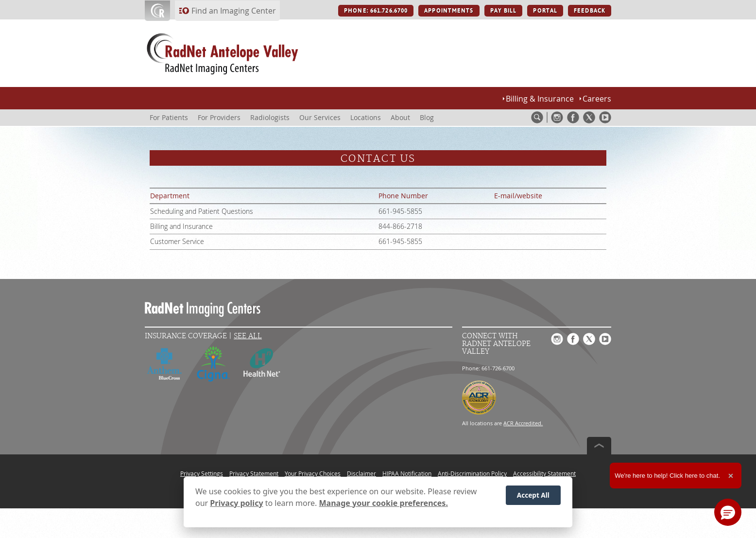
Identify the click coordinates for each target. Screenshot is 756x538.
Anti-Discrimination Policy (472, 473)
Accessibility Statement (544, 473)
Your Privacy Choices (313, 473)
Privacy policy (236, 503)
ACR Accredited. (523, 423)
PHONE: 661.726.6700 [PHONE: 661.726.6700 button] (376, 11)
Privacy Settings (202, 473)
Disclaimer (361, 473)
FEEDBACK (590, 11)
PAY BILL (504, 11)
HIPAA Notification (407, 473)
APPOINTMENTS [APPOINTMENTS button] (449, 11)
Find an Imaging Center (234, 11)
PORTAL (545, 11)
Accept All (533, 495)
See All (248, 336)
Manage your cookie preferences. (384, 503)
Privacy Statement (254, 473)
